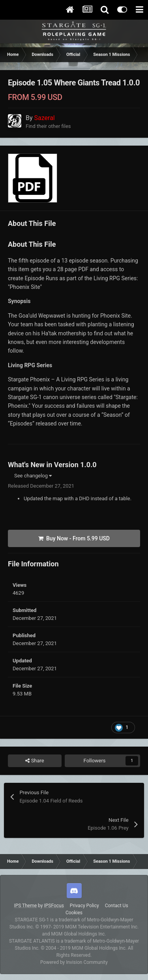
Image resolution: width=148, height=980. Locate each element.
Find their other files (48, 126)
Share (35, 761)
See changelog (33, 476)
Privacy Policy (84, 906)
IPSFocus (54, 906)
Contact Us (117, 906)
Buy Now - (74, 538)
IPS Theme (25, 906)
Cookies (74, 913)
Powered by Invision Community (74, 962)
